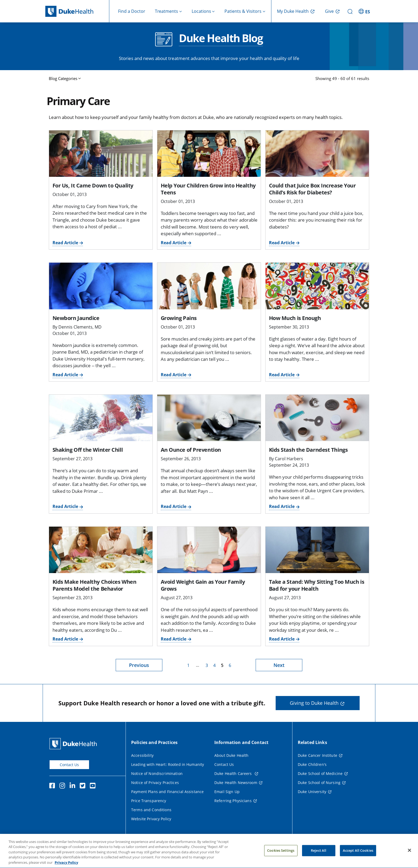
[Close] (409, 855)
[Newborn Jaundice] (101, 286)
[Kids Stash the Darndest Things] (317, 418)
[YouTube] (94, 786)
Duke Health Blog (221, 39)
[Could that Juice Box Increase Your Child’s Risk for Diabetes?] (317, 154)
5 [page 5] (222, 665)
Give (329, 11)
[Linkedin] (74, 786)
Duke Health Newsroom (236, 783)
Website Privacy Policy (151, 819)
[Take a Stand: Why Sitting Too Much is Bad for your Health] (317, 550)
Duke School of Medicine (320, 773)
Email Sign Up (227, 792)
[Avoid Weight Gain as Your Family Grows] (209, 550)
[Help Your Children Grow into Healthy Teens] (209, 154)
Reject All (319, 856)
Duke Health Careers (234, 773)
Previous (139, 665)
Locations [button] (201, 11)
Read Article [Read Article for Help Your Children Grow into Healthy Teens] (174, 243)
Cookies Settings (281, 856)
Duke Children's (312, 764)
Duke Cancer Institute (317, 755)
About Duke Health (231, 755)
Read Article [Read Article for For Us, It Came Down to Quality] (65, 243)
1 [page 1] (188, 665)
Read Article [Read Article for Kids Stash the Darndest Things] (282, 506)
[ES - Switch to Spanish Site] (365, 11)
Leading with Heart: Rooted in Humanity (168, 764)
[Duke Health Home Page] (74, 744)
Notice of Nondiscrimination (157, 773)
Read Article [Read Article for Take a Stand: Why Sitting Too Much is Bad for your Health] (282, 639)
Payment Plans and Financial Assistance (167, 792)
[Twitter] (84, 786)
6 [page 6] (230, 665)
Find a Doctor (132, 11)
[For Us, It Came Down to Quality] (101, 154)
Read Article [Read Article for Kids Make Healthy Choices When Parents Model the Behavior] (65, 639)
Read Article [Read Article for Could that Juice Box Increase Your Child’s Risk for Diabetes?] (282, 243)
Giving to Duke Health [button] (314, 703)
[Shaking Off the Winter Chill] (101, 418)
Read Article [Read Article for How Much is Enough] (282, 375)
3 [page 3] (207, 665)
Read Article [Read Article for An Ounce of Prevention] (174, 506)
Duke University (312, 792)
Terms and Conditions (151, 810)
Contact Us (69, 765)
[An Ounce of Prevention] (209, 418)
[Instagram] (63, 786)
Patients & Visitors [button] (243, 11)
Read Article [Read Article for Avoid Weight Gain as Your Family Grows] (174, 639)
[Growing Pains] (209, 286)
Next (279, 665)
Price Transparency (149, 801)
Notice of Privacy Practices (155, 783)
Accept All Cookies (358, 856)
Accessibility (142, 755)
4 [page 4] (214, 665)
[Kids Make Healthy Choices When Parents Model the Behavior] (101, 550)
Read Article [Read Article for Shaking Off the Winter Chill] (65, 506)
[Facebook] (53, 786)
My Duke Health (293, 11)
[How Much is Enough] (317, 286)
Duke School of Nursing (319, 783)
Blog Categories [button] (63, 78)
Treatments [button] (166, 11)
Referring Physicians (233, 801)
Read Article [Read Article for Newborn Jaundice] (65, 375)
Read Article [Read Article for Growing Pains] (174, 375)
